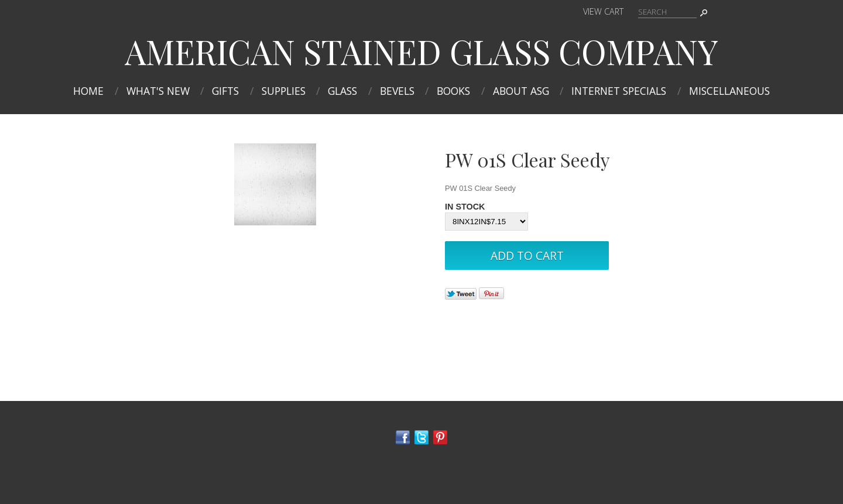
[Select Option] (486, 222)
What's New (158, 91)
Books (453, 91)
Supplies (284, 91)
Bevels (397, 91)
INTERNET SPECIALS (619, 91)
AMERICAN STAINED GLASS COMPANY (421, 51)
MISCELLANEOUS (729, 91)
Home (88, 91)
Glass (342, 91)
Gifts (225, 91)
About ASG (521, 91)
